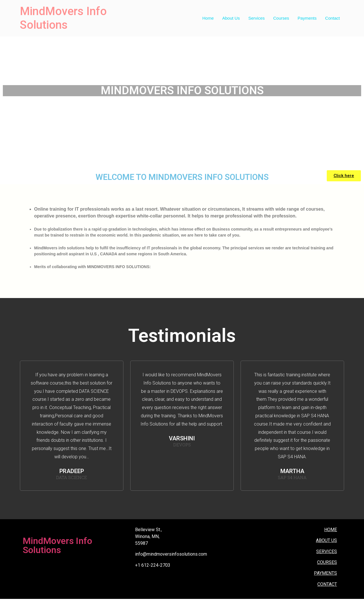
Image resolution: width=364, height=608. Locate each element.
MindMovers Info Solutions (63, 18)
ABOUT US (326, 540)
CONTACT (327, 584)
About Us (231, 18)
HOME (331, 530)
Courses (281, 18)
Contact (332, 18)
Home (208, 18)
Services (257, 18)
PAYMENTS (325, 573)
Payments (307, 18)
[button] (344, 176)
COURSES (327, 562)
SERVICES (327, 551)
